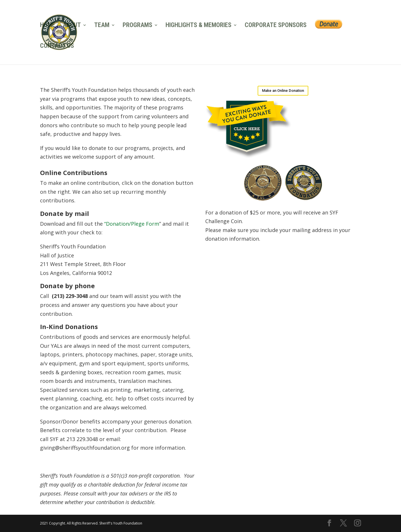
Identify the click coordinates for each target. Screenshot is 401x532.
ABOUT (72, 26)
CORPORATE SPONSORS (276, 26)
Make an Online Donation (283, 91)
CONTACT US (57, 46)
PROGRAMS (137, 26)
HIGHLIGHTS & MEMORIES (198, 26)
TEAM (102, 26)
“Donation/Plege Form (132, 224)
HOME (48, 26)
